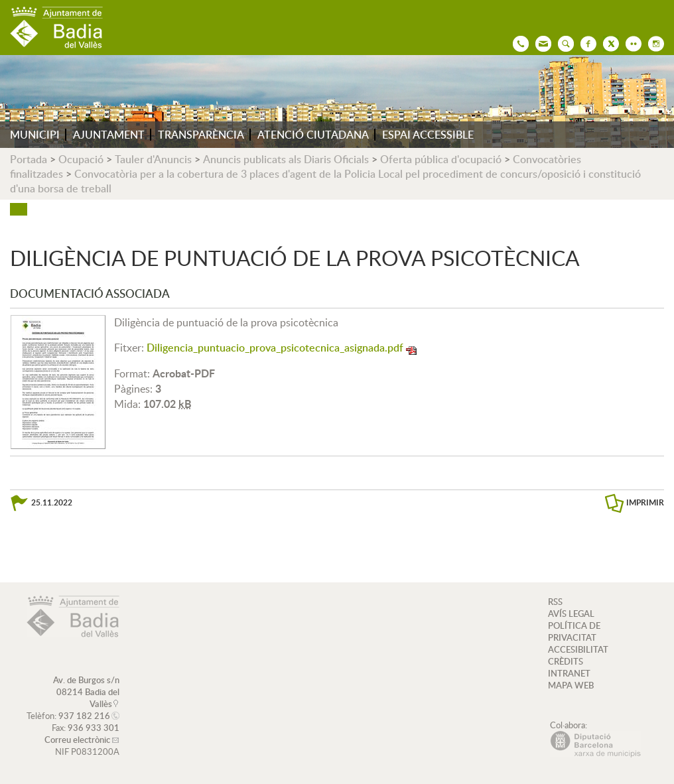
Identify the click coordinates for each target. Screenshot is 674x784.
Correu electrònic (77, 740)
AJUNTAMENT (109, 135)
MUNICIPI (35, 135)
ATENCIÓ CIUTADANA (313, 135)
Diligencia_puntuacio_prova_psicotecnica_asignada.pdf (275, 348)
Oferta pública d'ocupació (441, 159)
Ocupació (81, 159)
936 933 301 (94, 728)
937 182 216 (84, 716)
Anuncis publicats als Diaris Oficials (286, 159)
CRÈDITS (566, 661)
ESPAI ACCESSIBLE (428, 135)
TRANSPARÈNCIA (201, 135)
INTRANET (569, 673)
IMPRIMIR (645, 502)
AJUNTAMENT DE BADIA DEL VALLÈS (56, 28)
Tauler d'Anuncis (153, 159)
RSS (555, 602)
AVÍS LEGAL (571, 614)
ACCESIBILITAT (578, 649)
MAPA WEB (571, 685)
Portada (29, 159)
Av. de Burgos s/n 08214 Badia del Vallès (86, 692)
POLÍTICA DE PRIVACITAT (574, 631)
